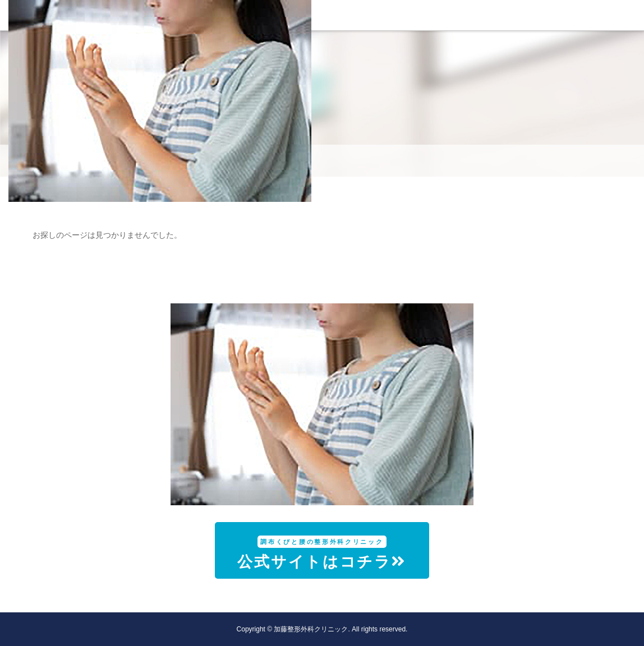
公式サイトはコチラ (322, 553)
